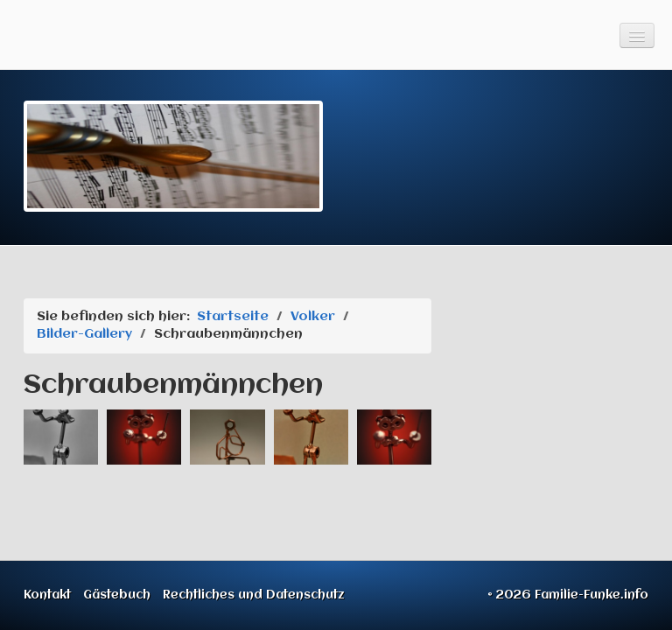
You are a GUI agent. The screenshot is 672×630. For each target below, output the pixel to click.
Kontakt (47, 595)
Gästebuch (117, 595)
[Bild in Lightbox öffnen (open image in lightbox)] (61, 437)
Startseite (233, 317)
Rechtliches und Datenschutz (253, 595)
